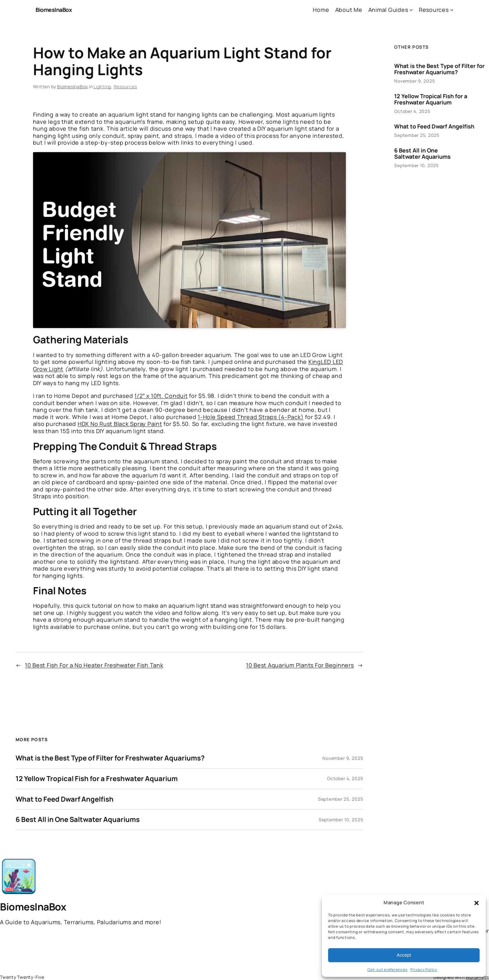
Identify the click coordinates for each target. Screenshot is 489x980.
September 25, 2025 (341, 799)
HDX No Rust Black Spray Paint (120, 424)
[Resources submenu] (452, 10)
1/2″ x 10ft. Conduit (161, 396)
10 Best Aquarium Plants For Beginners (300, 665)
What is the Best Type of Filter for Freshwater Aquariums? (110, 758)
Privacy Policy (424, 970)
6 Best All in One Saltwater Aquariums (78, 820)
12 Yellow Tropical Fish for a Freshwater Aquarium (97, 779)
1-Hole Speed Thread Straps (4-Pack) (251, 417)
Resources (126, 87)
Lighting (102, 87)
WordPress (477, 977)
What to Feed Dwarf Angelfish (65, 799)
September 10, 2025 (341, 820)
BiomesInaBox (54, 10)
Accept (404, 955)
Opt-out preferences (387, 970)
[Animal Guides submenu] (411, 10)
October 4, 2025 (345, 778)
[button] (477, 903)
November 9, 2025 (343, 758)
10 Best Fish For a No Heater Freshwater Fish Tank (94, 665)
